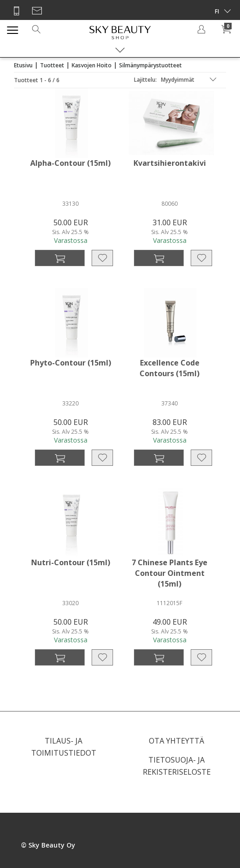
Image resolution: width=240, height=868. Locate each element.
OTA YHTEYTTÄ (177, 741)
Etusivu (23, 65)
